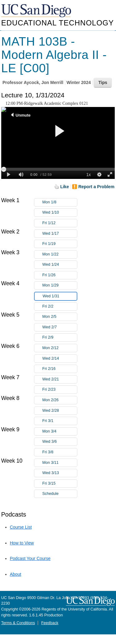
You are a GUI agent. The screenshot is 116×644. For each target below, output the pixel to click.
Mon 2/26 (60, 400)
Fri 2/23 (60, 390)
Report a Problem (96, 187)
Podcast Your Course (30, 558)
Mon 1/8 (60, 202)
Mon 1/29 (60, 285)
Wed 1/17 (60, 234)
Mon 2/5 (60, 317)
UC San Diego (37, 11)
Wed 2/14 (60, 359)
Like (65, 187)
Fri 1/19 (60, 244)
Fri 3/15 (60, 484)
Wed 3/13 (60, 473)
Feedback (50, 623)
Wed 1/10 (60, 213)
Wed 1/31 (60, 296)
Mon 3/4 (60, 431)
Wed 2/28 (60, 411)
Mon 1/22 (60, 254)
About (16, 574)
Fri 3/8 (60, 452)
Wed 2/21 (60, 379)
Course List (21, 527)
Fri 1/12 (60, 223)
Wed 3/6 (60, 442)
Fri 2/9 (60, 338)
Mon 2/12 (60, 348)
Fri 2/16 (60, 369)
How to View (22, 543)
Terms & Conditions (18, 623)
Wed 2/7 (60, 327)
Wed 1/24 (60, 265)
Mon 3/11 (60, 463)
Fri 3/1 (60, 421)
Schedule (51, 494)
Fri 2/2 (60, 306)
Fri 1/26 (60, 275)
